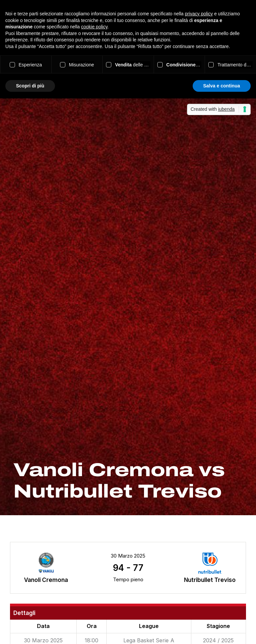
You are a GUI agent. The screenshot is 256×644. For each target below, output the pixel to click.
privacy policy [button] (199, 14)
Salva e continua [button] (222, 86)
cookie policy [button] (94, 27)
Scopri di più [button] (30, 86)
